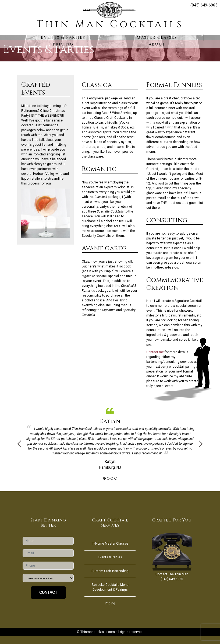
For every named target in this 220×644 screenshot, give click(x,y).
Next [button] (201, 444)
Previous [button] (19, 444)
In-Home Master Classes (110, 544)
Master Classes (157, 38)
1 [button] (104, 478)
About (157, 44)
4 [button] (116, 478)
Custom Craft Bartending (110, 571)
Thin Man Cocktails (110, 24)
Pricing (63, 44)
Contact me (155, 352)
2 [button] (108, 478)
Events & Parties (63, 38)
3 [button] (112, 478)
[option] (110, 437)
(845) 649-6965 (204, 5)
